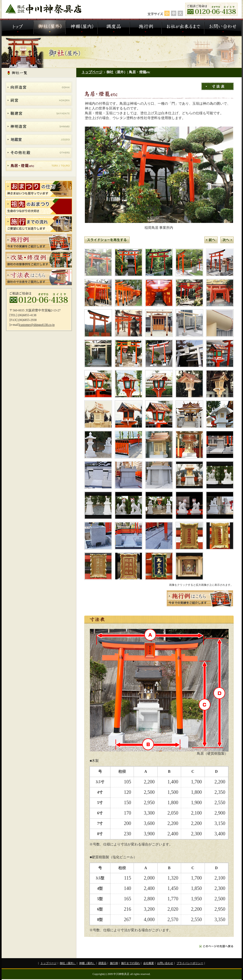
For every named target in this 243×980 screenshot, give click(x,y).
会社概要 (149, 963)
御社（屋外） (68, 963)
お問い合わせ (165, 963)
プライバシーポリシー (190, 963)
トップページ (92, 72)
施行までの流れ (130, 963)
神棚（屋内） (87, 963)
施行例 (114, 963)
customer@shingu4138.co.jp (37, 325)
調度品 (102, 963)
